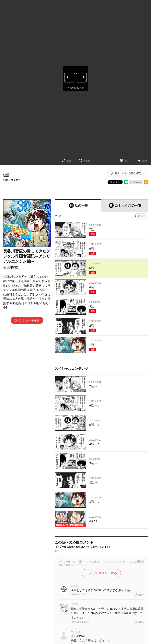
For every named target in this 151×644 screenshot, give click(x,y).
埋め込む (138, 182)
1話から (142, 216)
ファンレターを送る (27, 320)
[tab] (78, 206)
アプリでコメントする (101, 573)
